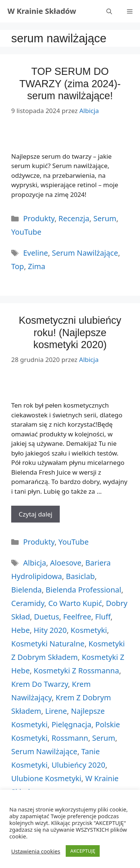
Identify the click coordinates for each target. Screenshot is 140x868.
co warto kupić (75, 603)
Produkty (39, 218)
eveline (36, 253)
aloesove (66, 563)
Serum (105, 218)
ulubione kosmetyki (46, 778)
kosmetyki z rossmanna (76, 671)
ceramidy (28, 603)
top (18, 266)
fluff (103, 617)
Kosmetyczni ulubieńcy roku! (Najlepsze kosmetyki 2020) (70, 333)
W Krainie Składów (42, 11)
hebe (21, 630)
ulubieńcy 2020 (78, 765)
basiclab (80, 576)
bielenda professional (83, 590)
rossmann (70, 738)
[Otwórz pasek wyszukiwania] (109, 11)
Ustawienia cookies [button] (36, 851)
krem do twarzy (40, 684)
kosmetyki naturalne (48, 644)
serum (104, 738)
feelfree (77, 617)
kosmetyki (89, 630)
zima (37, 266)
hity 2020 (50, 630)
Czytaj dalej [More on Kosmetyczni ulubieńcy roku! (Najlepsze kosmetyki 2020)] (35, 514)
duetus (46, 617)
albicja (35, 563)
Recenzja (74, 218)
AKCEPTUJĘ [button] (83, 851)
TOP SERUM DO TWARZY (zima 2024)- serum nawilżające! (70, 84)
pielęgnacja (71, 724)
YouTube (26, 232)
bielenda (27, 590)
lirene (56, 711)
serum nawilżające (85, 253)
